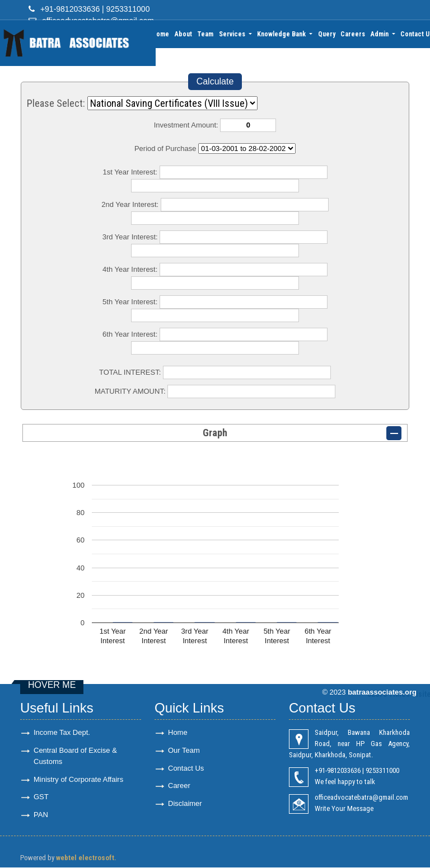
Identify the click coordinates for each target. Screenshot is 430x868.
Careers (353, 34)
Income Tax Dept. (62, 732)
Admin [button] (380, 34)
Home (162, 34)
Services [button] (234, 34)
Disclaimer (185, 804)
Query (327, 34)
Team (207, 34)
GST (41, 797)
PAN (41, 815)
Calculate (215, 81)
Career (179, 786)
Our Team (184, 750)
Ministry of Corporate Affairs (78, 779)
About (184, 34)
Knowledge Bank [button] (283, 34)
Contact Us (186, 768)
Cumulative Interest (247, 148)
